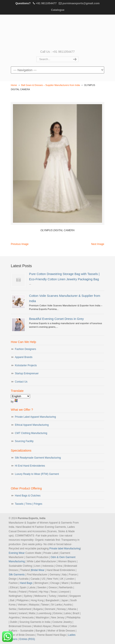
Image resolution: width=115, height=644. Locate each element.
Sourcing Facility (24, 441)
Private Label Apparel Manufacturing (35, 417)
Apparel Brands (24, 357)
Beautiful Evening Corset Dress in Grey (56, 319)
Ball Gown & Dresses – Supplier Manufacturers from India (51, 85)
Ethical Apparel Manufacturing (32, 425)
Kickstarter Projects (26, 365)
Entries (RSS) (27, 639)
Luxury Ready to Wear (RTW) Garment (37, 474)
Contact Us (21, 382)
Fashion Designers (25, 349)
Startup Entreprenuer (27, 373)
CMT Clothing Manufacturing (31, 433)
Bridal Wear (38, 570)
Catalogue (58, 10)
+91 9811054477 (46, 3)
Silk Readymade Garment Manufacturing (38, 458)
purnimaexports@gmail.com (81, 3)
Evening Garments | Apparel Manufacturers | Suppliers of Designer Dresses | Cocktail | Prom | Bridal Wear (57, 32)
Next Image (98, 244)
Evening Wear (17, 553)
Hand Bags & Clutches (28, 496)
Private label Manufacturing (65, 549)
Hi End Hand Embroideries (30, 466)
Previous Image (20, 244)
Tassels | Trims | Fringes (29, 504)
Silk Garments (17, 575)
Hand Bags (26, 583)
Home (14, 85)
